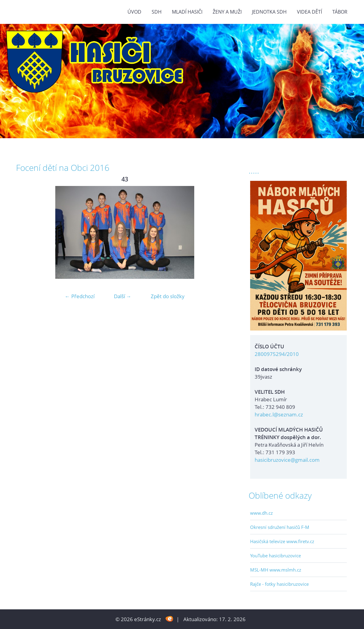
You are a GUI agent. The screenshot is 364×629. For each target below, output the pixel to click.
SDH (157, 12)
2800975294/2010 (277, 354)
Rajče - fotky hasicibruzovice (279, 584)
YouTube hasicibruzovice (275, 556)
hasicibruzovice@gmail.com (287, 460)
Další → (123, 296)
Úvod (134, 12)
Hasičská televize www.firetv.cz (282, 541)
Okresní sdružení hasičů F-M (280, 527)
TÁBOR (340, 12)
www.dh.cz (261, 513)
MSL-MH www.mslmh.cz (276, 570)
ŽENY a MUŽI (227, 12)
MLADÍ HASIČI (187, 12)
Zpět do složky (168, 296)
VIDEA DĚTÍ (309, 12)
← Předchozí (80, 296)
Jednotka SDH (269, 12)
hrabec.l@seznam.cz (279, 414)
